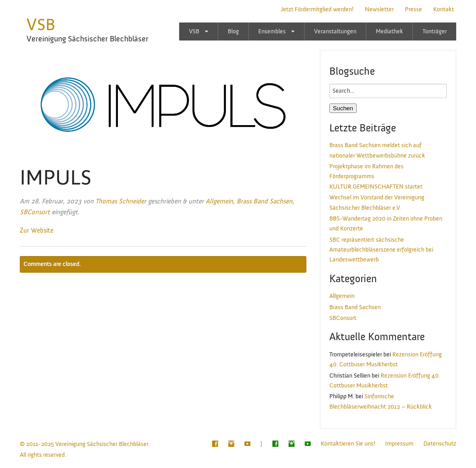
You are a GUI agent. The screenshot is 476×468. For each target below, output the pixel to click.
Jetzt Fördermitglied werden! (317, 9)
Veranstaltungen (335, 31)
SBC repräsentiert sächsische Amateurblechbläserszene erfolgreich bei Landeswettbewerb (381, 250)
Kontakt (444, 9)
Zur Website (37, 231)
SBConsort (35, 212)
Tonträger (435, 31)
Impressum (399, 444)
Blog (233, 31)
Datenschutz (440, 444)
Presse (413, 9)
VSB (41, 25)
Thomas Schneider (121, 201)
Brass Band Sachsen (265, 201)
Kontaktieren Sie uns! (348, 444)
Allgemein (219, 201)
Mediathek (389, 31)
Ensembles (272, 31)
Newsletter (379, 9)
